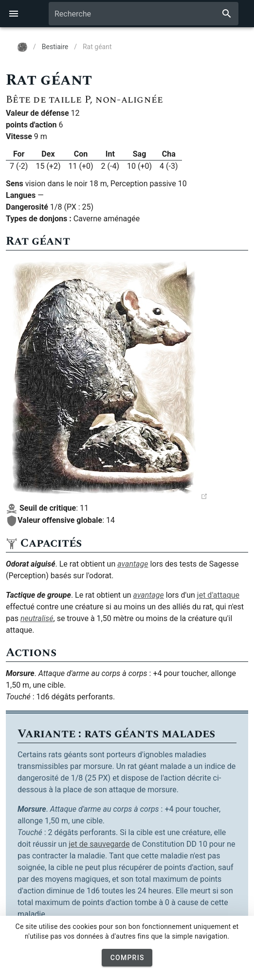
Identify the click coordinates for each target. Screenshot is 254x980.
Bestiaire (55, 47)
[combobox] (144, 14)
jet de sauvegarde (99, 844)
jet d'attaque (218, 595)
